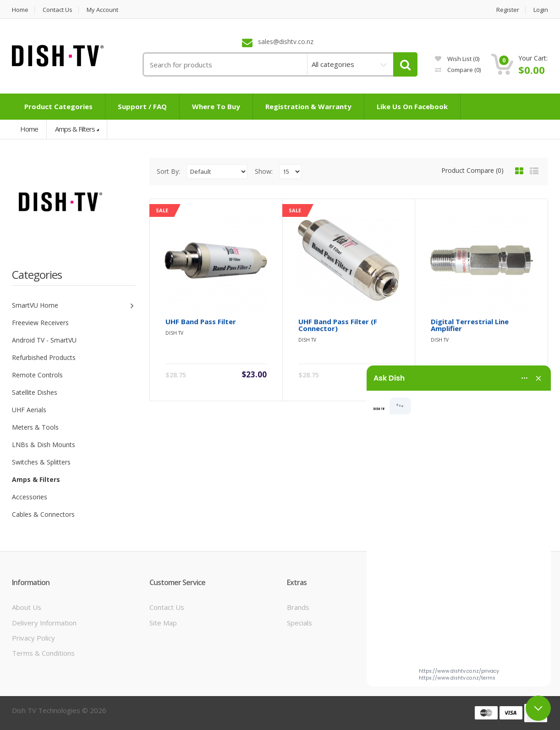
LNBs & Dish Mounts (44, 445)
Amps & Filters (75, 129)
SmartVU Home (35, 305)
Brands (298, 607)
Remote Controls (37, 375)
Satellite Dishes (35, 392)
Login (541, 10)
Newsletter (442, 653)
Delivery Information (44, 623)
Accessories (30, 497)
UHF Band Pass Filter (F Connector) (338, 325)
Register (508, 10)
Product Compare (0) (472, 170)
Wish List (439, 638)
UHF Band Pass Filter (201, 322)
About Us (27, 607)
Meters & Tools (35, 427)
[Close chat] (538, 708)
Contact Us (167, 607)
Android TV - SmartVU (44, 340)
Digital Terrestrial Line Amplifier (470, 325)
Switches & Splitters (41, 462)
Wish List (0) (457, 59)
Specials (299, 623)
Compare (458, 70)
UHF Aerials (29, 410)
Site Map (163, 623)
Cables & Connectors (43, 514)
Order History (447, 623)
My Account (102, 10)
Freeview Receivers (40, 323)
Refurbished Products (44, 357)
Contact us (58, 10)
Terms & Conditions (43, 653)
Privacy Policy (33, 638)
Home (20, 10)
